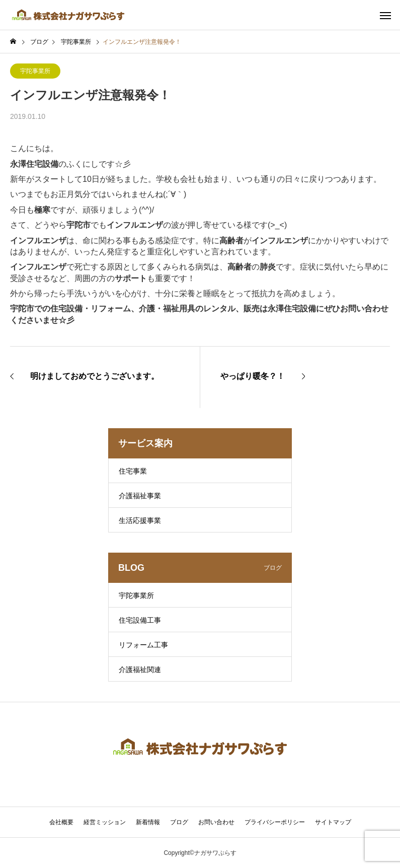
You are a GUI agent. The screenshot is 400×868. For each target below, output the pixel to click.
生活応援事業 (140, 520)
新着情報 (148, 822)
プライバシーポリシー (275, 822)
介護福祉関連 (140, 670)
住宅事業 (133, 471)
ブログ (179, 822)
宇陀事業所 (35, 71)
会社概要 (61, 822)
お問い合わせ (216, 822)
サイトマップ (333, 822)
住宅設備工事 (140, 620)
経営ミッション (105, 822)
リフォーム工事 (143, 645)
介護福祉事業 (140, 496)
